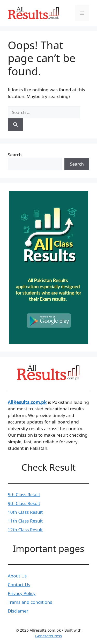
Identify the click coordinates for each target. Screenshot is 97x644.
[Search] (15, 125)
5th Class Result (24, 495)
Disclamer (18, 611)
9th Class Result (24, 503)
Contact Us (19, 585)
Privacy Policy (22, 593)
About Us (17, 576)
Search (15, 155)
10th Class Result (25, 512)
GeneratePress (48, 636)
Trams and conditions (30, 602)
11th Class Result (25, 521)
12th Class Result (25, 530)
